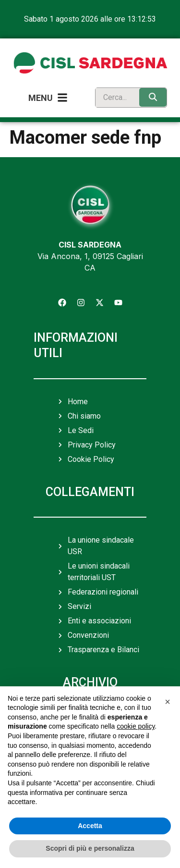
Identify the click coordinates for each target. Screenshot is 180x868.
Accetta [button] (90, 826)
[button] (168, 702)
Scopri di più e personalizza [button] (90, 848)
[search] (115, 98)
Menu (41, 98)
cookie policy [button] (136, 726)
